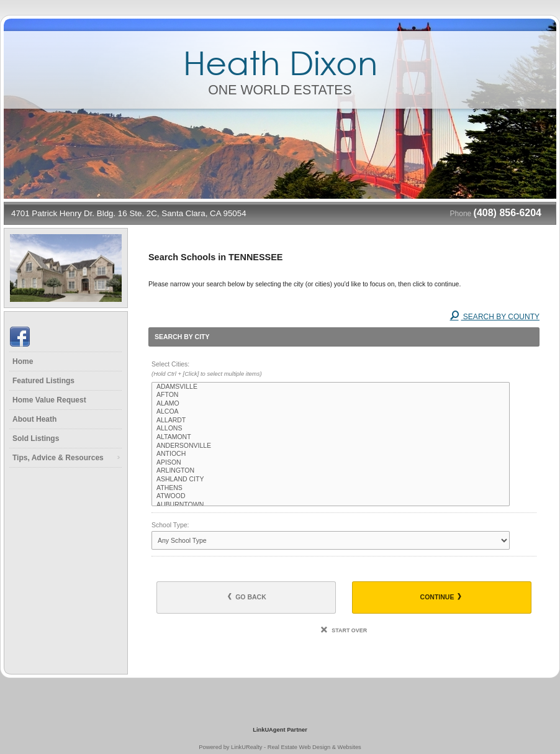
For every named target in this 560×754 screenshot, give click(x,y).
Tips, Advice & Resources (58, 458)
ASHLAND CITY (331, 479)
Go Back (247, 597)
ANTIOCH (331, 454)
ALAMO (331, 404)
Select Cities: (344, 370)
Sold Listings (36, 438)
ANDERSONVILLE (331, 446)
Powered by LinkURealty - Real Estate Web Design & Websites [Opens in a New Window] (280, 747)
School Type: (170, 525)
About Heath (34, 419)
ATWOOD (331, 496)
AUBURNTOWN (331, 505)
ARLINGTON (331, 471)
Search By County (495, 317)
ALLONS (331, 429)
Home (23, 361)
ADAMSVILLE (331, 387)
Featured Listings (43, 381)
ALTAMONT (331, 437)
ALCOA (331, 412)
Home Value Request (49, 400)
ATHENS (331, 488)
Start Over (344, 630)
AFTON (331, 395)
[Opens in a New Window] (280, 712)
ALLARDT (331, 420)
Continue (441, 597)
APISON (331, 463)
